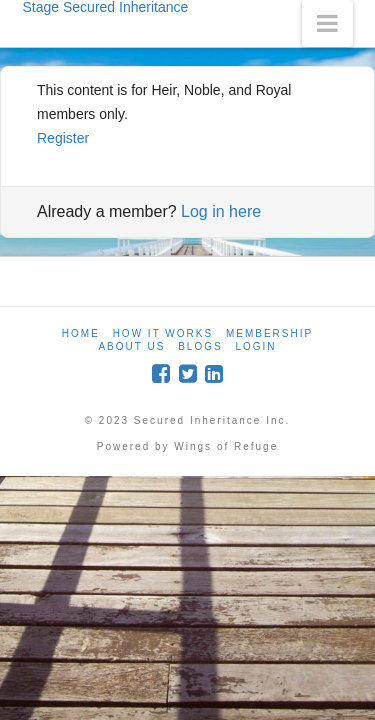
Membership (269, 333)
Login (255, 346)
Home (81, 333)
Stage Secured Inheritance (106, 7)
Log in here (221, 211)
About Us (131, 346)
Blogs (200, 346)
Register (63, 138)
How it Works (163, 333)
